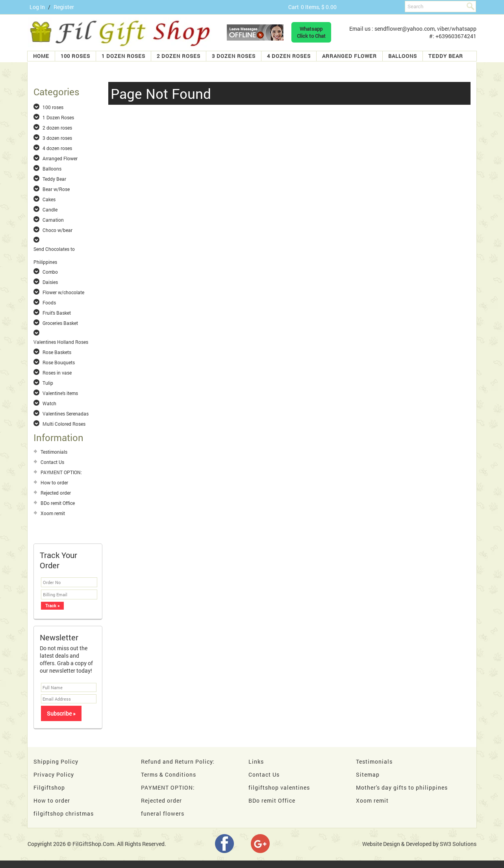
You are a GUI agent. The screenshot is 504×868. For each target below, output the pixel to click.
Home (41, 56)
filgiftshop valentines (279, 787)
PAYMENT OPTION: (61, 472)
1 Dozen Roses (123, 56)
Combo (50, 272)
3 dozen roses (234, 56)
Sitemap (368, 774)
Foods (49, 302)
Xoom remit (53, 513)
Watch (49, 403)
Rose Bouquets (59, 362)
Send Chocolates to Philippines (54, 249)
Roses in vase (57, 373)
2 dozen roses (179, 56)
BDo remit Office (58, 503)
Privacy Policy (54, 774)
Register (64, 7)
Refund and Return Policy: (178, 761)
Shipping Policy (56, 761)
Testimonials (54, 452)
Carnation (53, 220)
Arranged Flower (349, 56)
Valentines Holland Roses (61, 342)
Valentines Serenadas (66, 414)
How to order (54, 482)
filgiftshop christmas (64, 813)
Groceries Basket (60, 323)
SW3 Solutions (458, 844)
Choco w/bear (57, 230)
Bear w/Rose (56, 189)
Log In (37, 7)
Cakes (49, 199)
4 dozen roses (289, 56)
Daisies (50, 282)
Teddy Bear (446, 56)
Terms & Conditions (169, 774)
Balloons (403, 56)
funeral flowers (163, 813)
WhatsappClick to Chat (311, 32)
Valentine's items (60, 393)
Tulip (48, 383)
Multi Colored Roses (64, 424)
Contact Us (52, 462)
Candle (50, 210)
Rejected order (56, 493)
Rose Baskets (57, 352)
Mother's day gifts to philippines (402, 787)
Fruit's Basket (57, 313)
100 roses (75, 56)
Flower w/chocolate (63, 292)
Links (256, 761)
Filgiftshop (49, 787)
